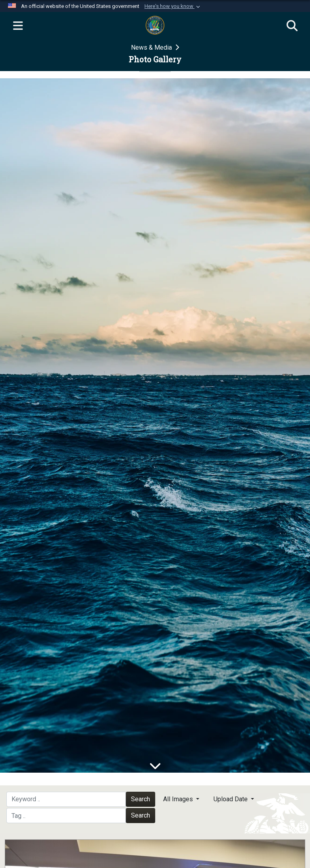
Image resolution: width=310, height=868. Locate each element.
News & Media (152, 47)
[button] (173, 6)
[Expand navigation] (18, 26)
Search (141, 799)
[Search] (292, 26)
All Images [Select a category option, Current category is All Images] (179, 799)
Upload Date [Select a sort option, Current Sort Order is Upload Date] (231, 799)
